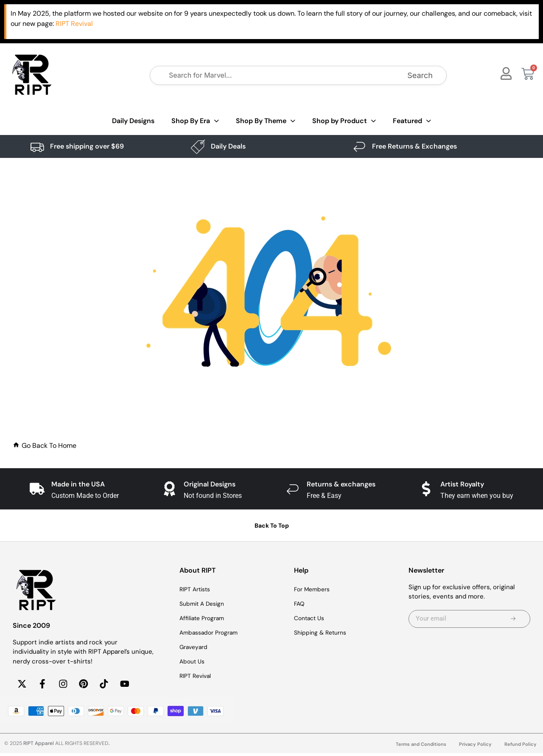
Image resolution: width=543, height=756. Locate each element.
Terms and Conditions (418, 747)
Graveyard (195, 647)
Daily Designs (133, 121)
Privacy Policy (474, 747)
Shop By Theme (266, 121)
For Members (314, 590)
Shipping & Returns (323, 633)
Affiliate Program (204, 618)
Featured (412, 121)
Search (420, 75)
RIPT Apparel (39, 746)
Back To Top (272, 526)
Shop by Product (344, 121)
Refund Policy (520, 747)
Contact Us (311, 618)
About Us (193, 662)
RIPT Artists (197, 590)
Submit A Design (204, 604)
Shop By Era (195, 121)
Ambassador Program (211, 633)
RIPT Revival (197, 676)
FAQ (300, 604)
